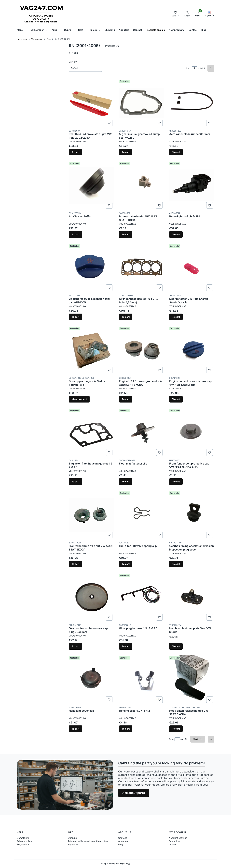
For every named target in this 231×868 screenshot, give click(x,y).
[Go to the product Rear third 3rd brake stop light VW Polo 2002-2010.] (91, 103)
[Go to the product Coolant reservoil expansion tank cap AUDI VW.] (91, 268)
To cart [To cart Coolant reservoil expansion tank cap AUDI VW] (75, 317)
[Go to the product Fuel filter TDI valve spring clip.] (142, 515)
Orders (173, 844)
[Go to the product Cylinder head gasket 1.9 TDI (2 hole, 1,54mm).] (142, 268)
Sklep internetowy (114, 864)
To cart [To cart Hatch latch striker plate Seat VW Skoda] (176, 646)
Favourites (175, 841)
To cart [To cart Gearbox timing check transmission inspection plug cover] (176, 564)
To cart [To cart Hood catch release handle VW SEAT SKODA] (176, 729)
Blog (121, 844)
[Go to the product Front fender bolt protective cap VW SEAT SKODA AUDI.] (192, 432)
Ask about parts (134, 793)
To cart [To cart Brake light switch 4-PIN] (176, 234)
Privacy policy (24, 841)
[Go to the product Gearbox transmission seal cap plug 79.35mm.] (91, 597)
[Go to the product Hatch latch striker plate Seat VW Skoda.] (192, 597)
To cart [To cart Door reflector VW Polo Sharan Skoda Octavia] (176, 317)
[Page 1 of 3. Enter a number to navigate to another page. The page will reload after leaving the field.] (194, 68)
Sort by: (73, 62)
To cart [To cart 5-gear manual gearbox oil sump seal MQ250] (126, 152)
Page (189, 68)
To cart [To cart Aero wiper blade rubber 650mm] (176, 152)
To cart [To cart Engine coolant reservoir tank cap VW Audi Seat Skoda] (176, 399)
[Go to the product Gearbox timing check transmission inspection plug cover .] (192, 515)
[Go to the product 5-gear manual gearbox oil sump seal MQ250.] (142, 103)
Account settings (178, 838)
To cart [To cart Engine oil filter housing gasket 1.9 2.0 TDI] (75, 482)
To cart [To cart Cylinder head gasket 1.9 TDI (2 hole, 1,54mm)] (126, 317)
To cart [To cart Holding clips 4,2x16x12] (126, 729)
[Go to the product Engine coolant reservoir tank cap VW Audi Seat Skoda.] (192, 350)
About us (123, 841)
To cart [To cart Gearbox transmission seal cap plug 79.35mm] (75, 646)
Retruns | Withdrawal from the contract (88, 841)
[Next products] (198, 739)
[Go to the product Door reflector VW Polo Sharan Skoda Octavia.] (192, 268)
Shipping (72, 838)
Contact (122, 838)
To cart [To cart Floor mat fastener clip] (126, 482)
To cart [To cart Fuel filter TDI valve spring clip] (126, 564)
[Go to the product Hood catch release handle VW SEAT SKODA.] (192, 680)
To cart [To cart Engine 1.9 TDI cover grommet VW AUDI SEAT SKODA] (126, 399)
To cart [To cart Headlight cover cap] (75, 729)
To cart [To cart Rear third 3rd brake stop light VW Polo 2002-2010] (75, 152)
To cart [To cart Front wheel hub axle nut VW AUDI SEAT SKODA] (75, 564)
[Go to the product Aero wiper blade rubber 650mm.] (192, 103)
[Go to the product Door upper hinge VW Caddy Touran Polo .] (91, 350)
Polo (48, 39)
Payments (73, 844)
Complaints (23, 838)
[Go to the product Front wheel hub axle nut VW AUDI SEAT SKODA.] (91, 515)
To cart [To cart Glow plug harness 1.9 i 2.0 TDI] (126, 646)
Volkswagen (37, 39)
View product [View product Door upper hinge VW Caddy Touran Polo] (79, 399)
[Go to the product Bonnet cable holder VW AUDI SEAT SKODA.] (142, 185)
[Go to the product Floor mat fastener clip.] (142, 432)
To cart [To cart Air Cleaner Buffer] (75, 234)
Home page (22, 39)
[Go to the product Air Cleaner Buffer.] (91, 185)
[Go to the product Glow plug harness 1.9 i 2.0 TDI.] (142, 597)
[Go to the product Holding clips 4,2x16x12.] (142, 680)
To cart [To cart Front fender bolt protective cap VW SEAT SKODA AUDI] (176, 482)
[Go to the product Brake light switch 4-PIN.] (192, 185)
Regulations (23, 844)
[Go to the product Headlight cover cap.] (91, 680)
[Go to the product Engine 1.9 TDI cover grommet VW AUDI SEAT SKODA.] (142, 350)
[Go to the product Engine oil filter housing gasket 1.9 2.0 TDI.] (91, 432)
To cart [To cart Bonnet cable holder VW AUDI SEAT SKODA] (126, 234)
